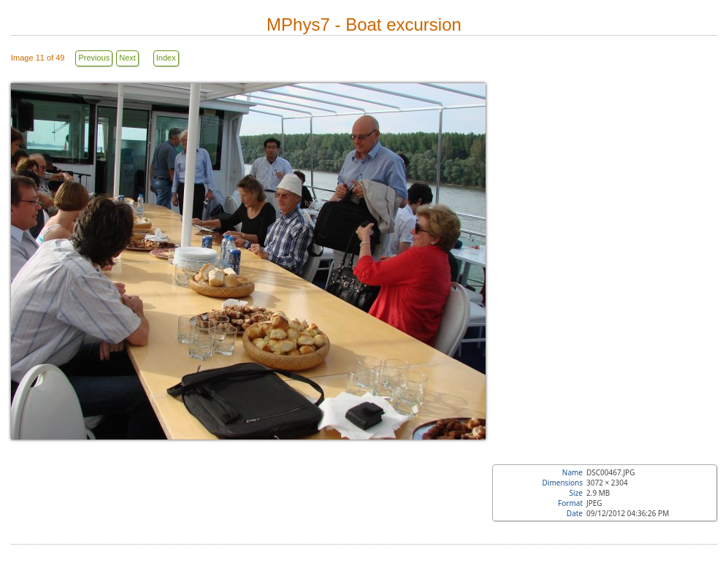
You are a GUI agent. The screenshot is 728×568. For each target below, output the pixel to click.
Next (127, 58)
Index (166, 58)
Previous (94, 58)
